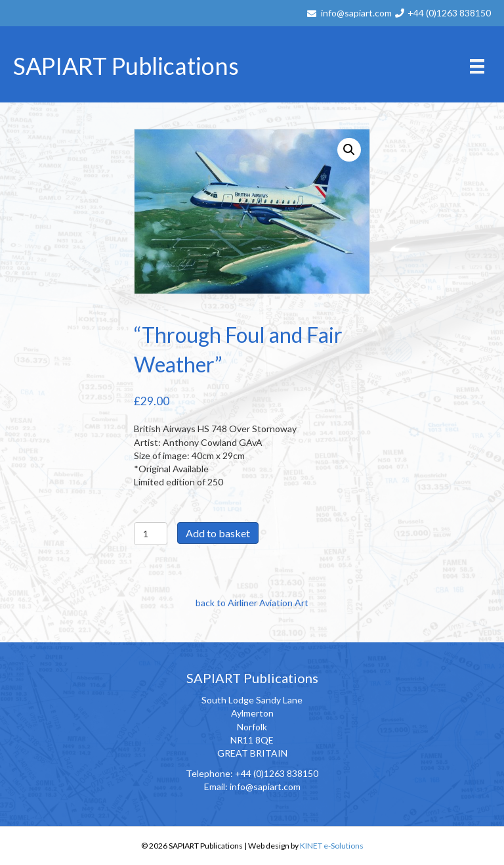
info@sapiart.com (356, 13)
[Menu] (477, 66)
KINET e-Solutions (332, 846)
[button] (349, 150)
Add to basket (218, 533)
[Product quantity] (151, 534)
